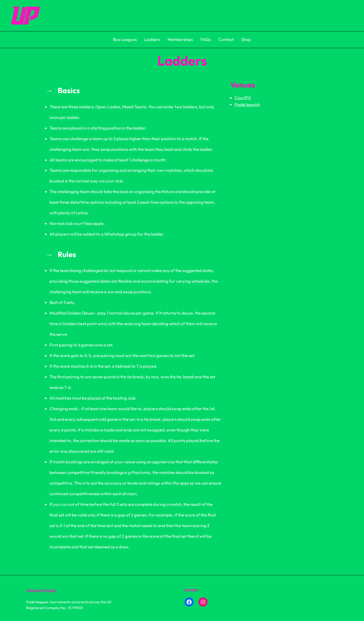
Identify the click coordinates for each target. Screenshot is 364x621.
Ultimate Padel (41, 591)
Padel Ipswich (247, 104)
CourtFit (243, 98)
